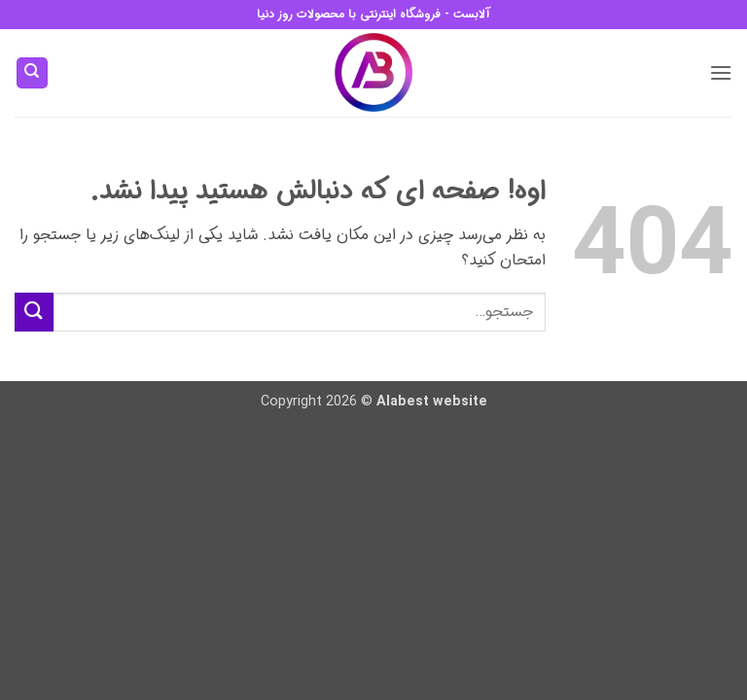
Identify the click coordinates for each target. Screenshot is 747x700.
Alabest (403, 402)
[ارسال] (34, 312)
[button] (721, 72)
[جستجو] (32, 73)
